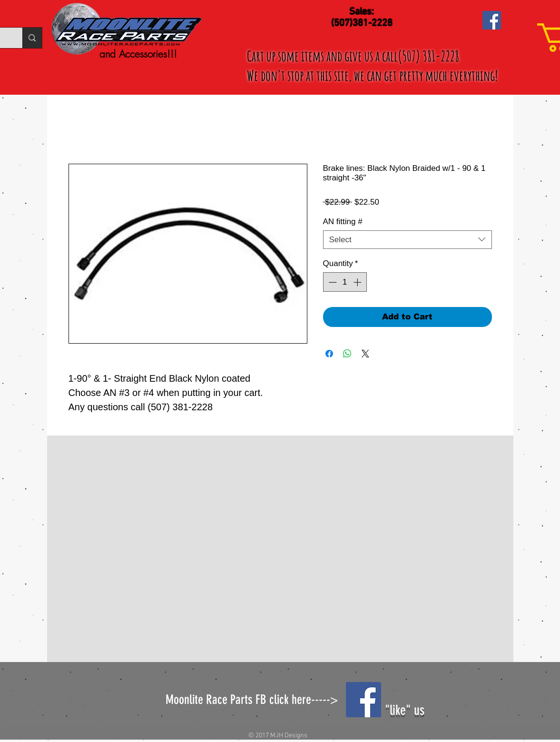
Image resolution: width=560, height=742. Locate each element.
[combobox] (408, 240)
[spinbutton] (345, 282)
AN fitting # (343, 222)
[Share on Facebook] (329, 354)
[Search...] (32, 38)
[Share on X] (365, 354)
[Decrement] (332, 282)
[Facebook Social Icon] (492, 20)
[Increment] (358, 282)
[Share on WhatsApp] (347, 354)
